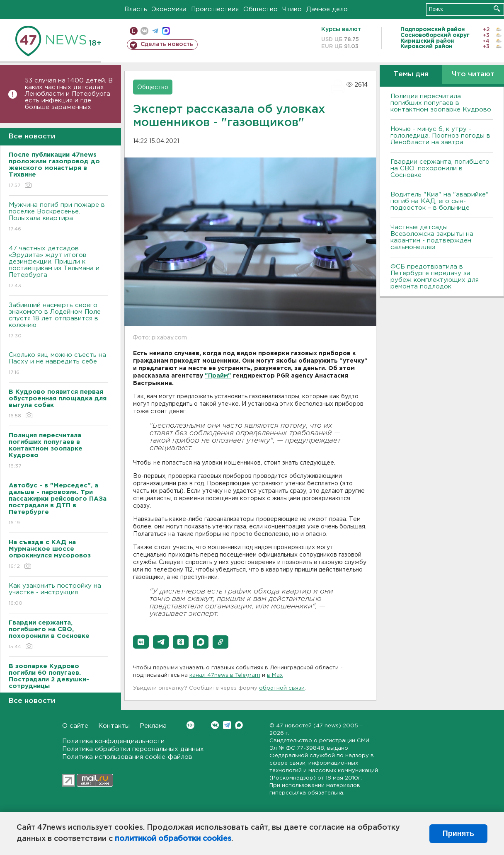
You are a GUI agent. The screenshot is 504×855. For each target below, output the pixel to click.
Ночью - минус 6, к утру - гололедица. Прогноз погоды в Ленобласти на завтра (440, 136)
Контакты (114, 726)
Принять (458, 833)
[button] (141, 642)
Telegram (227, 725)
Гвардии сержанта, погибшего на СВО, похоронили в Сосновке (440, 168)
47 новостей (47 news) (309, 726)
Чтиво (292, 9)
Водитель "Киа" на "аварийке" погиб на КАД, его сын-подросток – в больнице (440, 201)
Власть (136, 9)
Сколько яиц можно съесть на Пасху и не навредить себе (58, 364)
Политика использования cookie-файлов (127, 757)
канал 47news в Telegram (225, 675)
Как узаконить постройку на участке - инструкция (58, 595)
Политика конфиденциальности (113, 741)
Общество (260, 9)
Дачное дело (327, 9)
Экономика (169, 9)
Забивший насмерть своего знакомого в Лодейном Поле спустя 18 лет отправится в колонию (58, 321)
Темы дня (411, 74)
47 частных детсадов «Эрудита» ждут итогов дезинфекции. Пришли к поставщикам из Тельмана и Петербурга (58, 268)
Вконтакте (190, 725)
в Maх (275, 675)
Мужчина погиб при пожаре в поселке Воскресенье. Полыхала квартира (58, 217)
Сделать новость (167, 44)
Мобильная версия (134, 31)
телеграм (155, 31)
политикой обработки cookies (173, 839)
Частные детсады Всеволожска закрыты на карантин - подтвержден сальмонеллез (432, 237)
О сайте (75, 726)
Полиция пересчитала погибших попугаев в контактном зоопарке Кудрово (441, 103)
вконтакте (144, 31)
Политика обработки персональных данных (133, 749)
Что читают (473, 74)
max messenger (166, 31)
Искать (497, 8)
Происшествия (215, 9)
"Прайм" (218, 376)
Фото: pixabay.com (160, 338)
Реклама (153, 726)
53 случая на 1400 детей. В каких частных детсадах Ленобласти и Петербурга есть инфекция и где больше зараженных (69, 94)
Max (239, 725)
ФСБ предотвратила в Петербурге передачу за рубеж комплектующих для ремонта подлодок (435, 277)
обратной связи (282, 688)
